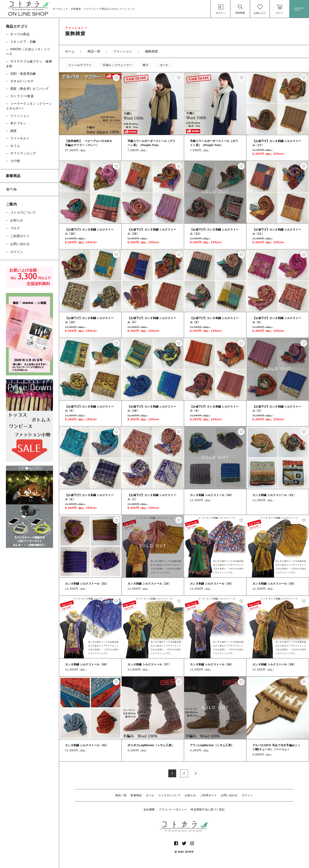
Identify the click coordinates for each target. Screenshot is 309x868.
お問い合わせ (229, 795)
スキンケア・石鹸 (23, 42)
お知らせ (190, 795)
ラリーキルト (20, 138)
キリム (15, 146)
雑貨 (13, 131)
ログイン (247, 795)
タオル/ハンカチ (22, 81)
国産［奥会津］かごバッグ (30, 89)
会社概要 (149, 809)
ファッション (20, 116)
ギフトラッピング (23, 153)
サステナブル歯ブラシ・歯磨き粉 (29, 64)
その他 (15, 161)
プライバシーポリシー (173, 809)
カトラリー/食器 (22, 96)
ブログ (15, 228)
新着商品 (136, 795)
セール (150, 795)
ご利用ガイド (208, 795)
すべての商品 (20, 34)
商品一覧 (121, 795)
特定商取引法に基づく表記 (208, 809)
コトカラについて (169, 795)
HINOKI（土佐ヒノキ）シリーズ (28, 52)
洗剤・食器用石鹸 (23, 74)
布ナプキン (18, 123)
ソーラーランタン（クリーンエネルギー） (29, 106)
